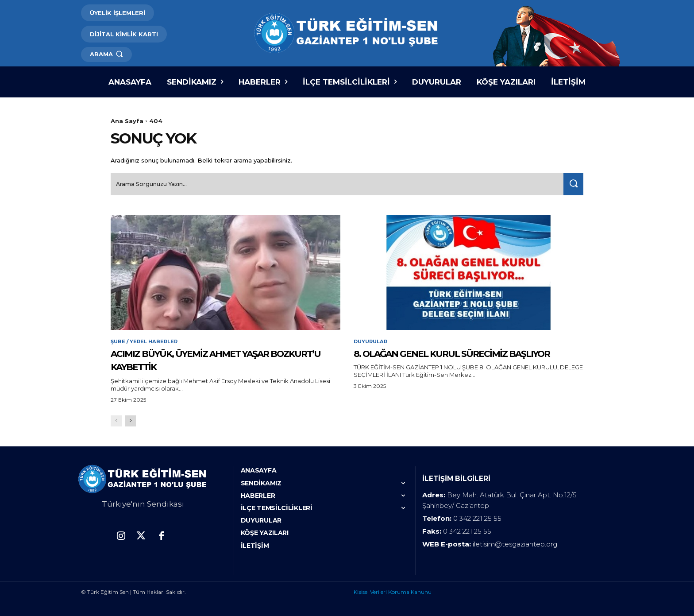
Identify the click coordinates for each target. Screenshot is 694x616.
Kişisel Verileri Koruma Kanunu (393, 591)
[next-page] (130, 420)
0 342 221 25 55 (477, 517)
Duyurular (372, 340)
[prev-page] (116, 420)
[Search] (571, 182)
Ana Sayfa (127, 121)
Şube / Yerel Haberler (146, 340)
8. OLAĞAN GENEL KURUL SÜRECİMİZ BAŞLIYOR (460, 358)
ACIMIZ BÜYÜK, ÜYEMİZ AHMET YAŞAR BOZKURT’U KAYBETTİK (221, 358)
